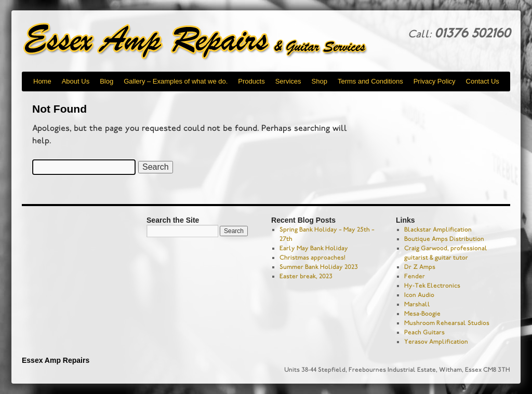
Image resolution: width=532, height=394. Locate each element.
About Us (76, 81)
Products (251, 81)
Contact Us (483, 81)
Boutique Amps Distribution (444, 239)
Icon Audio (419, 295)
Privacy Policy (435, 81)
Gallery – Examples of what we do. (176, 81)
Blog (107, 81)
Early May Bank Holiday (314, 248)
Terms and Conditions (370, 81)
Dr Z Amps (420, 267)
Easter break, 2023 (306, 276)
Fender (415, 276)
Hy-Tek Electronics (432, 286)
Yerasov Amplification (436, 342)
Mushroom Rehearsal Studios (447, 323)
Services (288, 81)
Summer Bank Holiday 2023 (319, 267)
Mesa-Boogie (422, 314)
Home (42, 81)
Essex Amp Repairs (204, 42)
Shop (320, 81)
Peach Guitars (424, 332)
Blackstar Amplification (438, 229)
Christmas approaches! (312, 257)
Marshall (417, 304)
